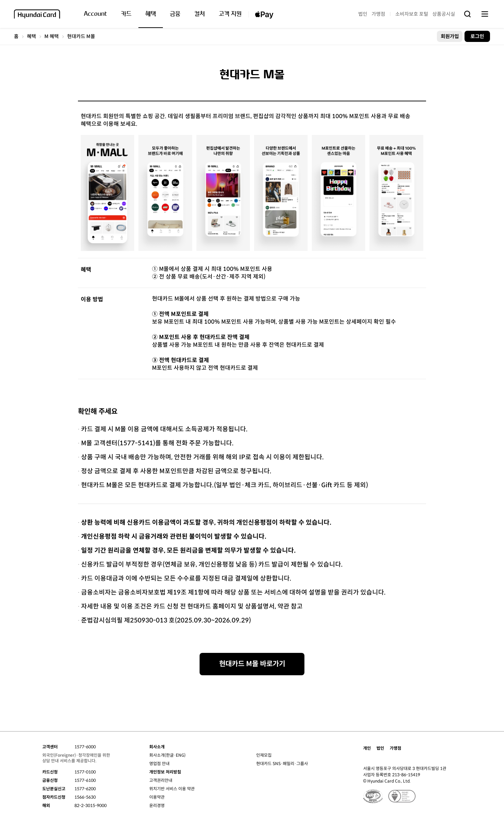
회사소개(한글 (161, 755)
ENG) (181, 755)
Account (95, 14)
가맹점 (378, 14)
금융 (175, 14)
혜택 (151, 14)
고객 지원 (230, 14)
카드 (126, 14)
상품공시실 (444, 14)
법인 (363, 14)
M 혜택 (52, 36)
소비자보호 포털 (412, 14)
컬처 (200, 14)
